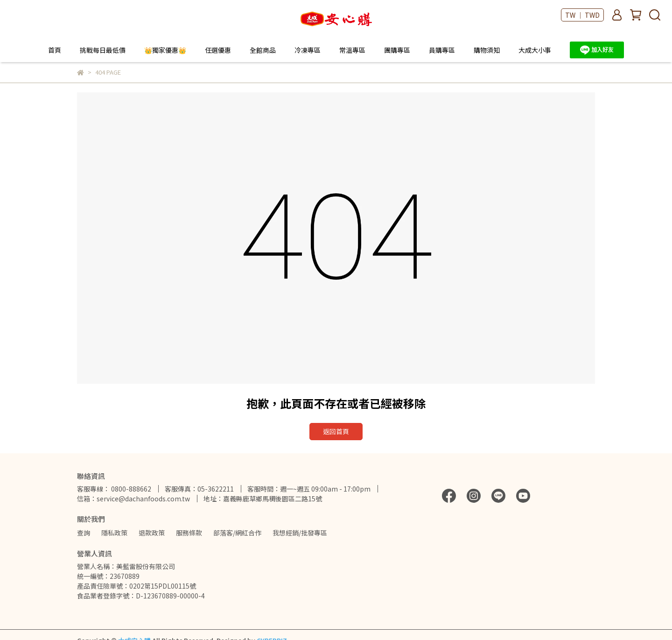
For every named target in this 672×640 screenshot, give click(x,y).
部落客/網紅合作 (237, 533)
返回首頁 (336, 431)
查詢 (84, 533)
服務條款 (189, 533)
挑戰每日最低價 (103, 50)
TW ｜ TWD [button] (582, 15)
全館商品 (263, 50)
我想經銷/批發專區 (300, 533)
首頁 (55, 50)
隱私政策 (114, 533)
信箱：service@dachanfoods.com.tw (133, 499)
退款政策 (152, 533)
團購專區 (397, 50)
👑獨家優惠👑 (165, 50)
